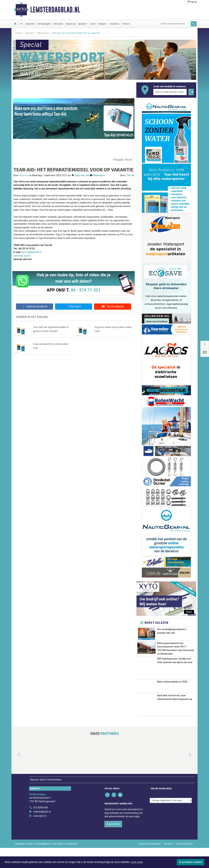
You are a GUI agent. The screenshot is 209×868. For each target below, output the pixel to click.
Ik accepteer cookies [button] (191, 862)
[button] (15, 775)
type (77, 175)
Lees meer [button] (137, 862)
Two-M (130, 175)
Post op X (74, 306)
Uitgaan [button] (102, 24)
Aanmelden (113, 844)
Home (19, 33)
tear (83, 175)
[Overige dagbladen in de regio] (171, 821)
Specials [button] (82, 24)
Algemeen (30, 24)
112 (21, 24)
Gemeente (58, 24)
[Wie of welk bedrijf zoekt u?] (170, 92)
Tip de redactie (113, 306)
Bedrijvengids (44, 24)
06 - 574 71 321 (86, 290)
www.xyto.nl (40, 836)
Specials (29, 33)
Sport (93, 24)
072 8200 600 (40, 828)
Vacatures (115, 24)
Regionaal (71, 24)
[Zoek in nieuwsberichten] (175, 24)
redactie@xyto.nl (42, 832)
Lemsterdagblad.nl (55, 10)
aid (88, 175)
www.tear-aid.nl (22, 256)
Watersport (43, 33)
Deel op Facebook (35, 306)
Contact (126, 24)
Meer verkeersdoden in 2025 (172, 702)
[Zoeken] (194, 24)
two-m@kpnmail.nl (31, 252)
